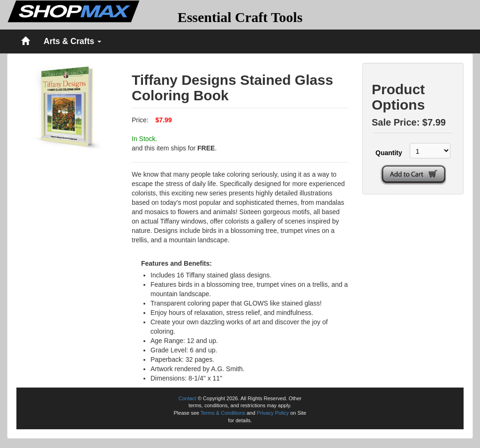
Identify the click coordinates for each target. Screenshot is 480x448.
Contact (187, 398)
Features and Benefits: (176, 263)
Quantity (387, 153)
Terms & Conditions (223, 413)
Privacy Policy (273, 413)
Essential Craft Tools (240, 17)
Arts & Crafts (72, 41)
